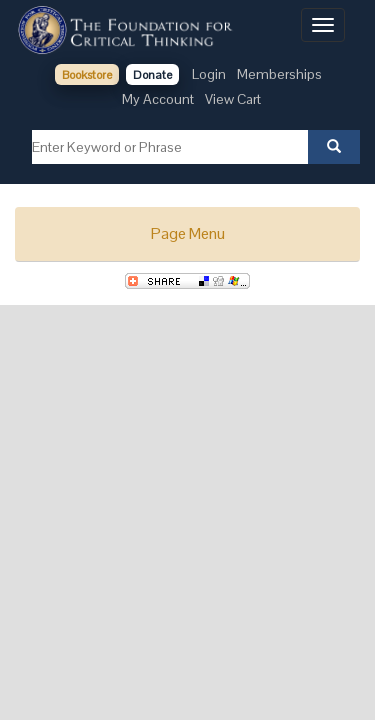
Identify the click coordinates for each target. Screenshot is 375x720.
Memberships (279, 74)
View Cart (233, 99)
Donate (152, 75)
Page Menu (188, 233)
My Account (158, 99)
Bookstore (87, 75)
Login (209, 74)
